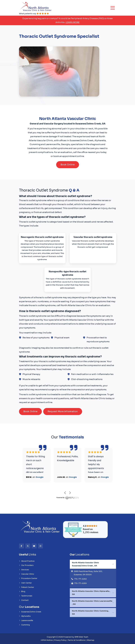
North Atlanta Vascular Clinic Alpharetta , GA (91, 593)
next (70, 493)
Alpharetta (25, 616)
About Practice (27, 561)
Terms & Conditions (77, 640)
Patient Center (27, 587)
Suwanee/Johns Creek (30, 612)
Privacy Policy (60, 640)
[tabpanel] (93, 574)
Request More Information (63, 411)
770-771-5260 (80, 579)
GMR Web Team (81, 637)
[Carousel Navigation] (68, 493)
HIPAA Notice (47, 640)
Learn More (72, 22)
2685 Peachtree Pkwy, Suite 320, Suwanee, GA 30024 (88, 573)
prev (65, 493)
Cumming (24, 625)
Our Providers (26, 565)
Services (24, 570)
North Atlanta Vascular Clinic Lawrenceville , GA (92, 603)
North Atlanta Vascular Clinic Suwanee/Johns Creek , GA (85, 564)
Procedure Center (28, 578)
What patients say (34, 14)
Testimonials (26, 596)
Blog (22, 592)
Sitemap (91, 640)
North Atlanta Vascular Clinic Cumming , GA (91, 612)
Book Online (68, 165)
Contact (24, 600)
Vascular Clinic (27, 574)
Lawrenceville (26, 620)
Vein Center (25, 583)
